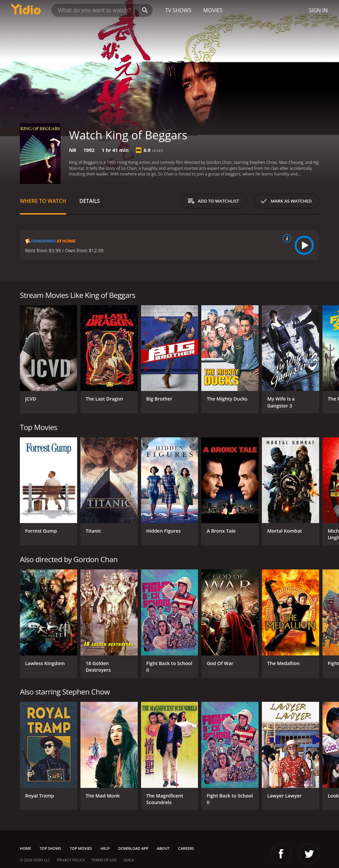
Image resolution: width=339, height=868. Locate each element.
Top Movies (81, 848)
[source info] (286, 238)
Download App (133, 848)
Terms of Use (104, 860)
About (163, 848)
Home (25, 848)
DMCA (128, 860)
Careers (186, 848)
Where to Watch (43, 201)
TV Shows (178, 10)
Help (105, 848)
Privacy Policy (71, 860)
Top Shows (50, 848)
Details (90, 201)
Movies (213, 10)
